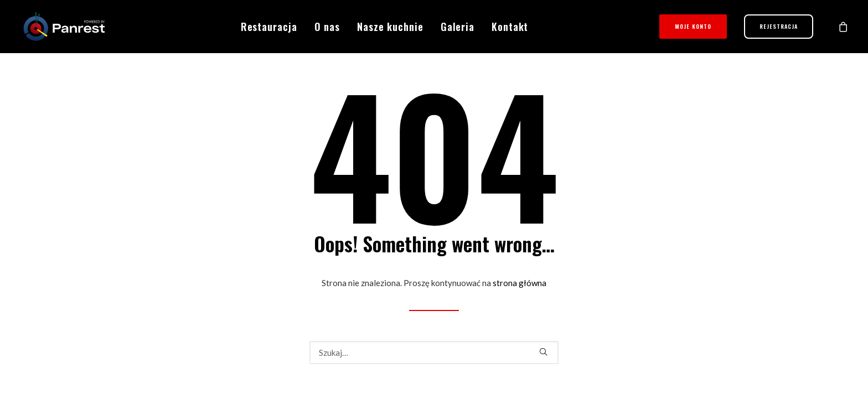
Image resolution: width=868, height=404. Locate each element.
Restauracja (269, 27)
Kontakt (510, 27)
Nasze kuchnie (390, 27)
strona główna (520, 283)
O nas (327, 27)
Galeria (458, 27)
